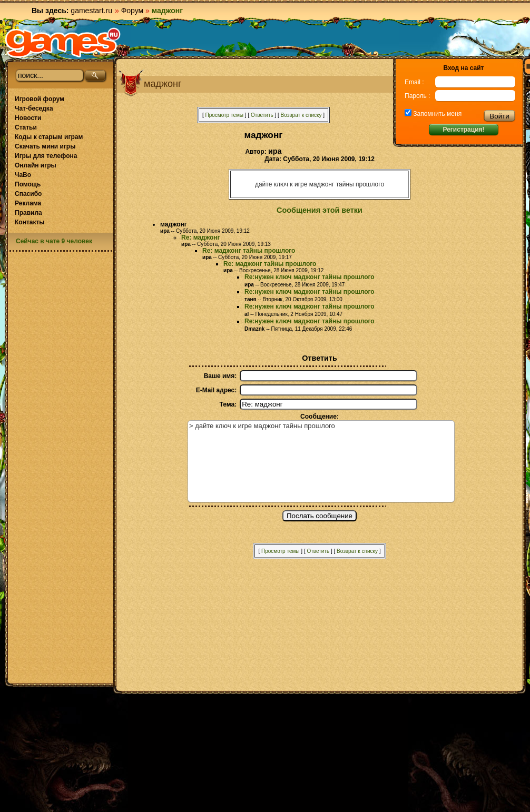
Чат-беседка (34, 108)
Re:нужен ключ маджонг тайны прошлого (310, 277)
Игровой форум (40, 99)
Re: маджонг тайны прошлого (249, 251)
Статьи (26, 127)
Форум (132, 11)
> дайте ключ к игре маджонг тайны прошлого (321, 461)
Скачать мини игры (45, 146)
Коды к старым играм (49, 137)
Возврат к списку (301, 115)
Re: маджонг (200, 237)
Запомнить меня (436, 114)
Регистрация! (463, 130)
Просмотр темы (224, 115)
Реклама (28, 203)
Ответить (262, 115)
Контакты (30, 222)
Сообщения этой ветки (320, 210)
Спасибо (28, 194)
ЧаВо (23, 175)
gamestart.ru (91, 11)
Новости (28, 118)
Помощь (28, 184)
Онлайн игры (36, 165)
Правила (28, 213)
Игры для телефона (46, 156)
